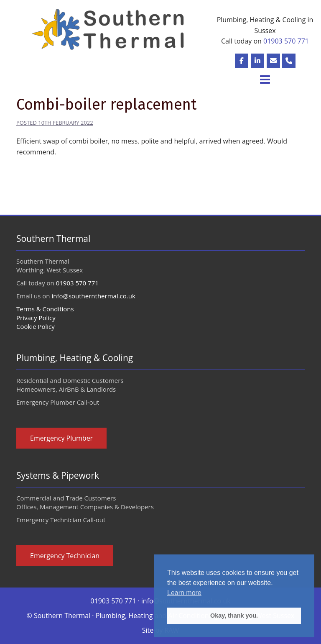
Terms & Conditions (45, 309)
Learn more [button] (184, 593)
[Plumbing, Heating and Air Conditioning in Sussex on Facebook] (242, 61)
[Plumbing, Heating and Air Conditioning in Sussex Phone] (289, 61)
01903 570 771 (286, 41)
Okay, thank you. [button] (234, 616)
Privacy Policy (36, 318)
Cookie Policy (36, 326)
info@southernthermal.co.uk (93, 296)
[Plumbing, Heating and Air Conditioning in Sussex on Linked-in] (257, 61)
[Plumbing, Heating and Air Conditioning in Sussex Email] (273, 61)
